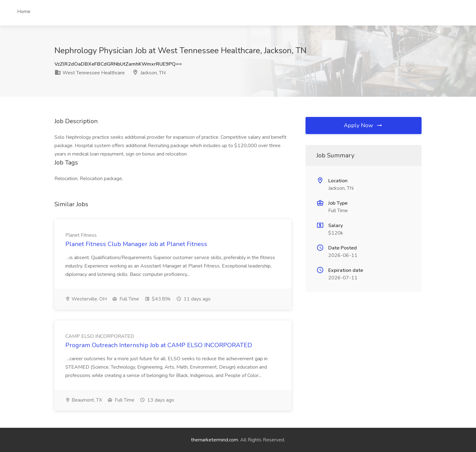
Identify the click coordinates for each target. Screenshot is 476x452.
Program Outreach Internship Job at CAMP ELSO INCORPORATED (159, 345)
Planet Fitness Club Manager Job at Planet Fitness (136, 244)
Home (24, 12)
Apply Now (363, 125)
